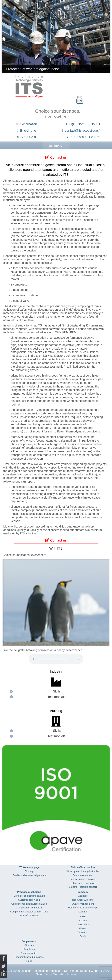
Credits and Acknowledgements (29, 875)
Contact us (56, 157)
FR (80, 97)
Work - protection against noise (83, 871)
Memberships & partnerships (83, 908)
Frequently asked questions (29, 957)
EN (80, 101)
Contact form (84, 137)
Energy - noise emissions (83, 879)
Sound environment (83, 875)
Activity (83, 921)
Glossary (29, 945)
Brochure (28, 130)
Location (83, 912)
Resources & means (83, 900)
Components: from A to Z (29, 908)
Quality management (83, 904)
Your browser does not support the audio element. (56, 659)
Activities (83, 896)
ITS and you (83, 932)
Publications (83, 925)
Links (29, 961)
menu (56, 145)
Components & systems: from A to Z (29, 912)
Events (83, 928)
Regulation (29, 949)
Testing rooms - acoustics (83, 883)
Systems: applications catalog (29, 896)
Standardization (29, 953)
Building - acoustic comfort (83, 887)
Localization (29, 124)
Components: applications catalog (29, 904)
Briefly (83, 936)
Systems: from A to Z (29, 900)
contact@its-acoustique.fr (83, 130)
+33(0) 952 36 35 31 (83, 124)
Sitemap (29, 871)
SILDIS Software (29, 915)
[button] (56, 691)
